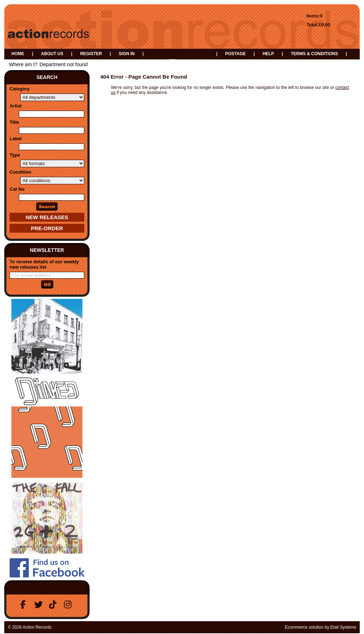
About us (52, 54)
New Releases (47, 217)
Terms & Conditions (314, 54)
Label (16, 139)
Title (14, 122)
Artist (16, 106)
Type (15, 155)
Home (18, 54)
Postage (235, 54)
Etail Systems (343, 627)
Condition (20, 172)
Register (91, 54)
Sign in (127, 54)
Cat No (17, 189)
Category (20, 89)
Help (268, 54)
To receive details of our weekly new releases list (44, 264)
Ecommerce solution (304, 627)
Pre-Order (47, 228)
